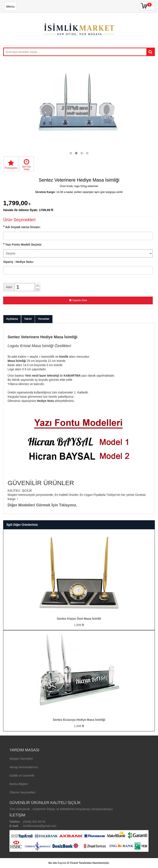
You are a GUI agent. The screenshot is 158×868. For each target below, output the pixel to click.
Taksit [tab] (28, 319)
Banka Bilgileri (19, 784)
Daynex (62, 863)
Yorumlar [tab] (44, 319)
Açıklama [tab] (12, 319)
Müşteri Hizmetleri (21, 759)
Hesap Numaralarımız (24, 767)
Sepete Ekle (78, 300)
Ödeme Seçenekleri (22, 792)
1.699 (79, 625)
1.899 (79, 726)
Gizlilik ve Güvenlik (22, 776)
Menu (10, 6)
